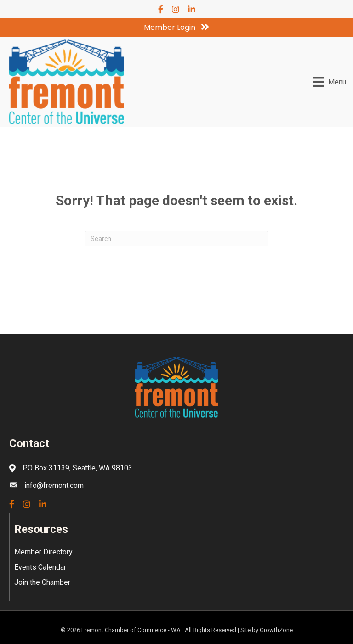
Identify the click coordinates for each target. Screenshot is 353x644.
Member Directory (43, 552)
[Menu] (330, 82)
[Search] (176, 239)
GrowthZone (276, 630)
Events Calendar (40, 567)
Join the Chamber (42, 582)
